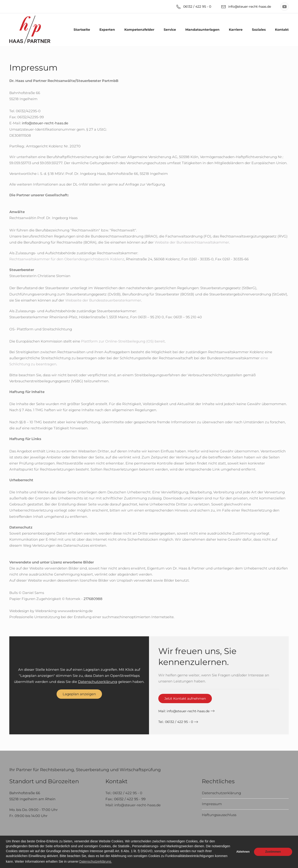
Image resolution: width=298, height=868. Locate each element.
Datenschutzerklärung (98, 682)
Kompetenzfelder (139, 30)
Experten (107, 30)
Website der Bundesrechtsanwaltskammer (192, 242)
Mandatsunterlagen (202, 30)
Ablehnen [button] (243, 852)
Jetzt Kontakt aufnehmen (185, 698)
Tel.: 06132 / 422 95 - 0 (176, 722)
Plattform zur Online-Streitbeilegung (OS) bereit (123, 341)
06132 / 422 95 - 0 (194, 7)
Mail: (184, 711)
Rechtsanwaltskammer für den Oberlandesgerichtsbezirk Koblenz (67, 259)
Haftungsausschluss (219, 815)
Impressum (212, 804)
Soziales (259, 30)
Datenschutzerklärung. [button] (96, 861)
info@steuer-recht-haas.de (246, 7)
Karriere (236, 30)
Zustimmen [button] (273, 852)
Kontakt (282, 30)
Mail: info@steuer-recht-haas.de (133, 805)
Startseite (82, 30)
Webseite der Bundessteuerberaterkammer (103, 300)
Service (170, 30)
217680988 (93, 599)
